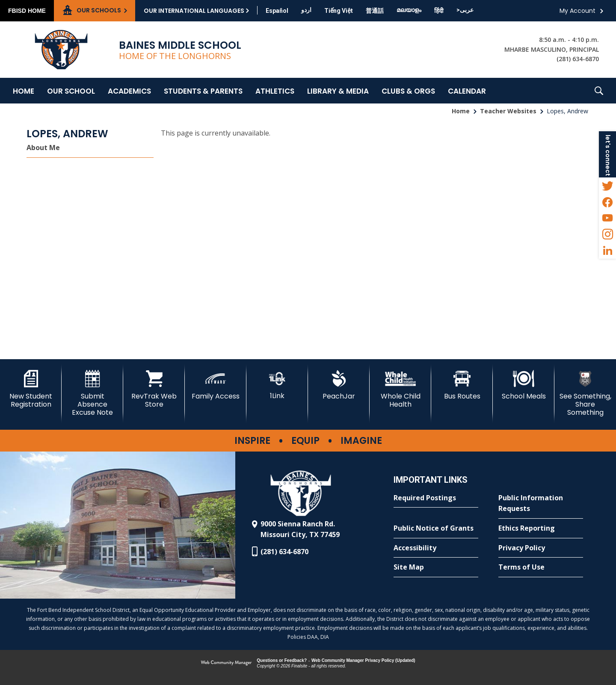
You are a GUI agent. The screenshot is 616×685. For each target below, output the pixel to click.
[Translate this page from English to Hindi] (439, 11)
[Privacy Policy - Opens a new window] (541, 548)
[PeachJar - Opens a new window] (339, 385)
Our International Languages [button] (194, 11)
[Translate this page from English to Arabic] (465, 10)
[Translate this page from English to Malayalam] (409, 10)
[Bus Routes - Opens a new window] (462, 385)
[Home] (24, 91)
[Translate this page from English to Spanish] (277, 11)
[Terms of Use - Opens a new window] (541, 567)
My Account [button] (577, 11)
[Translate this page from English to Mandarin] (375, 11)
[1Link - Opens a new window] (277, 385)
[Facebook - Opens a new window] (607, 202)
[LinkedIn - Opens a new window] (607, 251)
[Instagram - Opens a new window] (607, 234)
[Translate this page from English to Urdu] (306, 10)
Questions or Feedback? (282, 660)
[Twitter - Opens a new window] (607, 186)
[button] (599, 91)
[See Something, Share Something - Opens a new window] (585, 394)
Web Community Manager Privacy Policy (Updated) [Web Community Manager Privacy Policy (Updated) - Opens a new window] (363, 660)
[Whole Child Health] (400, 389)
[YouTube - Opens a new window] (607, 218)
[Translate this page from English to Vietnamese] (339, 11)
